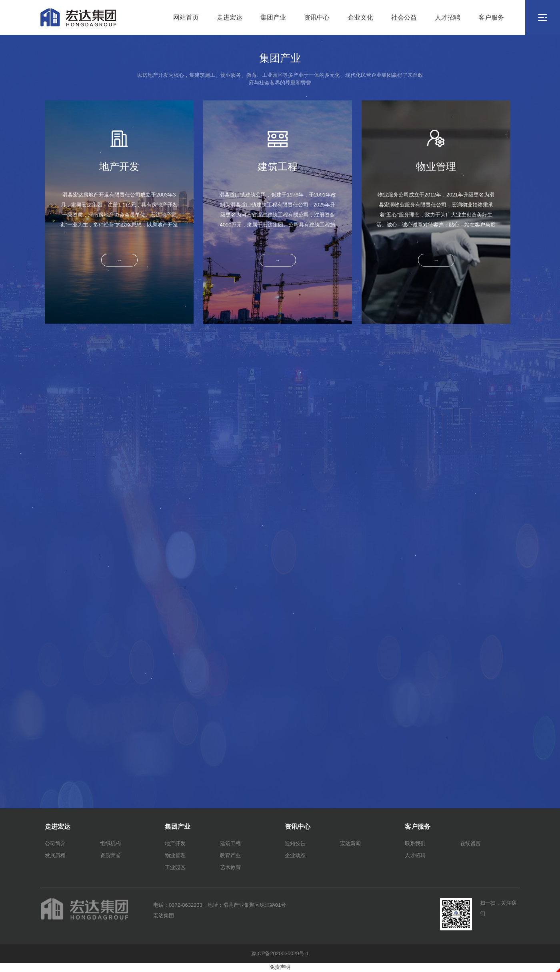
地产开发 (175, 843)
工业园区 (175, 867)
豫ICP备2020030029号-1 (280, 953)
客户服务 (491, 17)
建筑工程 (230, 843)
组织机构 (110, 843)
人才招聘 (448, 17)
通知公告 (295, 843)
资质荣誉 (110, 855)
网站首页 (186, 17)
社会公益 (404, 17)
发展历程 (55, 855)
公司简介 (55, 843)
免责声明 (280, 967)
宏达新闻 (350, 843)
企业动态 (295, 855)
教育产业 (230, 855)
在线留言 (470, 843)
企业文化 (360, 17)
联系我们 (415, 843)
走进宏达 (230, 17)
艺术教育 (230, 867)
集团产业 (273, 17)
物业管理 (175, 855)
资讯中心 (317, 17)
